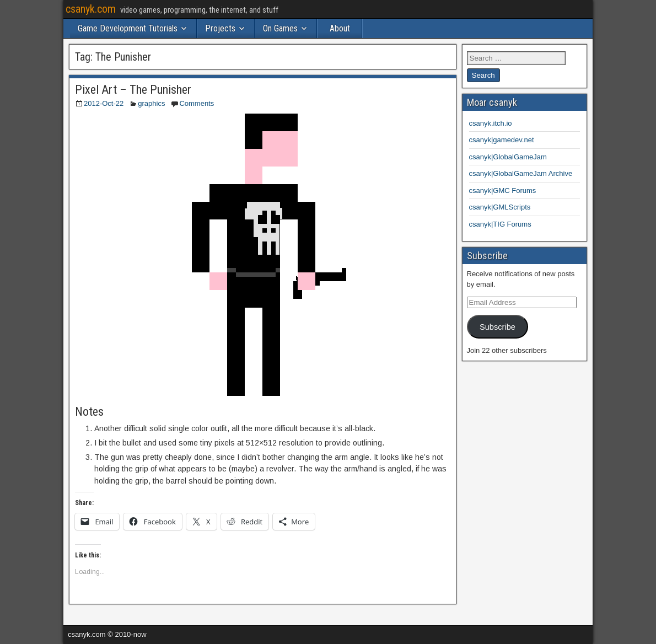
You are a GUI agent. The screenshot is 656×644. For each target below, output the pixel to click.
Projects (220, 28)
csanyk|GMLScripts (500, 207)
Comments (197, 103)
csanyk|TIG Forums (500, 224)
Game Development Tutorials (128, 28)
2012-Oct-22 (104, 103)
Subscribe (498, 327)
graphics (151, 103)
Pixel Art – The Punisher (133, 90)
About (340, 28)
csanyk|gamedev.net (502, 140)
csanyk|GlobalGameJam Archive (521, 173)
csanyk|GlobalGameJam (508, 157)
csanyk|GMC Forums (503, 190)
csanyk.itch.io (491, 123)
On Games (280, 28)
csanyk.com (91, 9)
